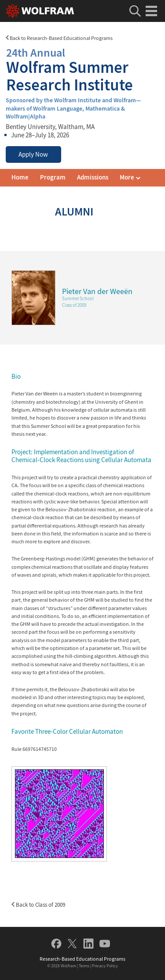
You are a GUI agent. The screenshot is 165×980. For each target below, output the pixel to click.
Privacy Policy (105, 966)
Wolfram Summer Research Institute (82, 69)
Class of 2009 (74, 305)
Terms (84, 966)
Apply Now (33, 154)
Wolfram (68, 966)
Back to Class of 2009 (38, 905)
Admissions (93, 177)
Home (20, 177)
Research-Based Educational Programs (82, 959)
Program (53, 177)
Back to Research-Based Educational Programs (59, 38)
